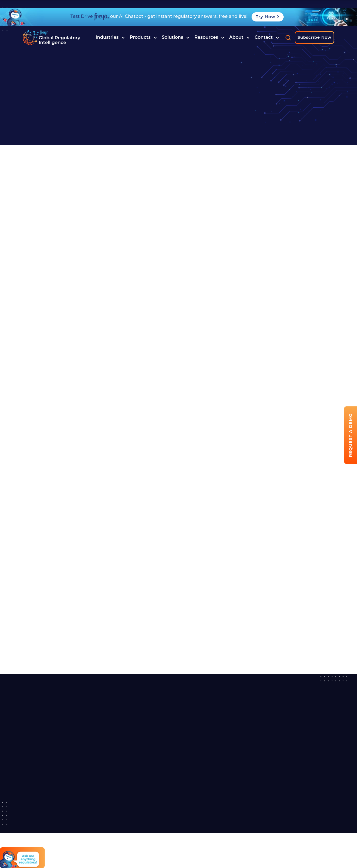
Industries (110, 37)
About (239, 37)
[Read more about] (52, 38)
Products (143, 37)
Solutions (176, 37)
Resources (209, 37)
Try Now (268, 17)
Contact (267, 37)
